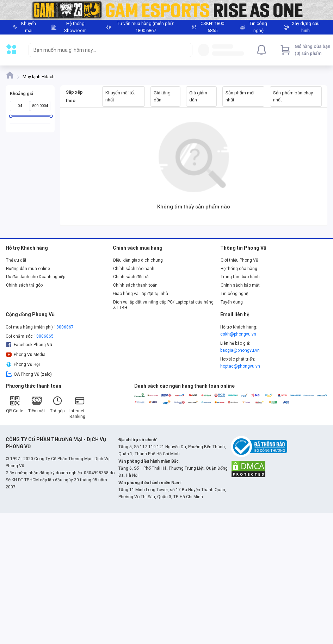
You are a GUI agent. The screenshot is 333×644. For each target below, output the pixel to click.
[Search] (185, 50)
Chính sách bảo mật (240, 285)
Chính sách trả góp (24, 285)
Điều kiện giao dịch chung (138, 260)
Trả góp (57, 404)
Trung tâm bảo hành (240, 277)
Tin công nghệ (234, 294)
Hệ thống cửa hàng (239, 269)
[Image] (166, 10)
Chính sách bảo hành (134, 269)
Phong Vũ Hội (23, 364)
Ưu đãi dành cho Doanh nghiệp (36, 277)
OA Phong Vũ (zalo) (29, 374)
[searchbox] (104, 50)
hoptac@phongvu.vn (240, 366)
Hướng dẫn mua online (28, 269)
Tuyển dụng (232, 302)
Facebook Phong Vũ (29, 345)
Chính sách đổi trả (131, 277)
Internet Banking (77, 407)
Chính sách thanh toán (135, 285)
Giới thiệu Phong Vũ (239, 260)
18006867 (64, 327)
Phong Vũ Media (26, 355)
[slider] (11, 116)
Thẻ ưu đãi (16, 260)
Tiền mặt (37, 404)
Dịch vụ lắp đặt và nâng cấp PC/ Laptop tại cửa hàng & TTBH (163, 305)
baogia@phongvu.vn (240, 350)
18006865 (44, 336)
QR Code (15, 404)
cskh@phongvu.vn (238, 334)
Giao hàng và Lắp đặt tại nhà (141, 294)
